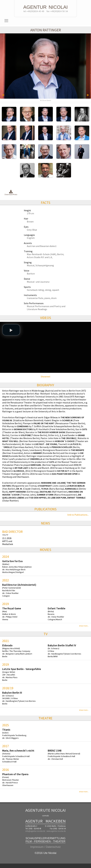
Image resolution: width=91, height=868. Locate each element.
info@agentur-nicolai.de (35, 831)
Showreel (45, 376)
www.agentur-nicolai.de (56, 831)
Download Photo (11, 193)
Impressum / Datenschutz (45, 847)
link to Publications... (78, 515)
